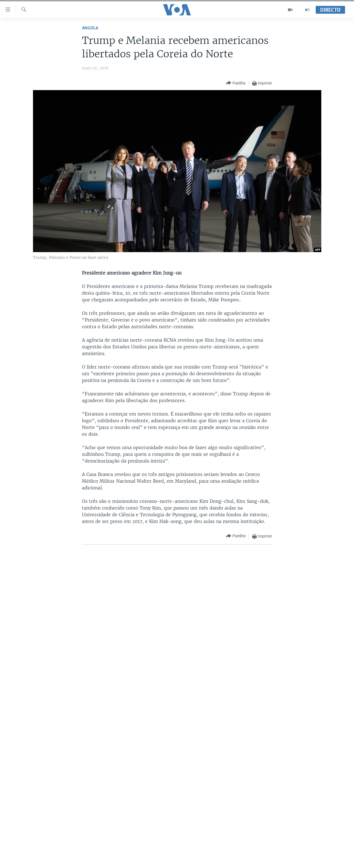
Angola (90, 28)
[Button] (236, 83)
